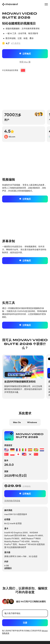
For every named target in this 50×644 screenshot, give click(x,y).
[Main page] (10, 4)
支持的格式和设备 (12, 501)
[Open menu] (46, 4)
